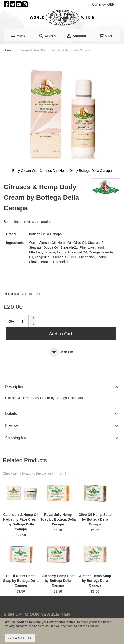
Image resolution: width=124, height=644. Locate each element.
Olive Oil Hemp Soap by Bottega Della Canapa (95, 519)
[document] (62, 631)
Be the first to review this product (28, 222)
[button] (61, 352)
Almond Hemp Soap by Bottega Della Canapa (95, 581)
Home (7, 50)
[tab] (62, 387)
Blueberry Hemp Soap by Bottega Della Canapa (58, 581)
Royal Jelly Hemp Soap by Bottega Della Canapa (58, 519)
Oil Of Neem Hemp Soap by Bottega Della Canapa (21, 581)
